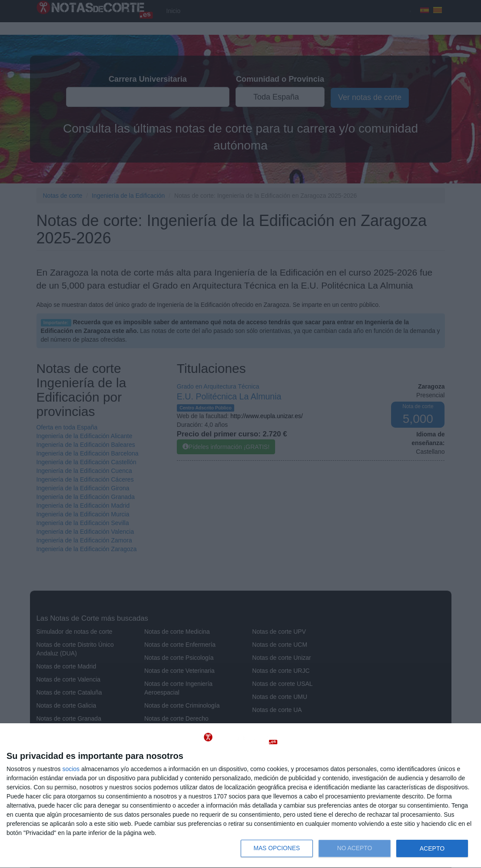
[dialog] (240, 796)
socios (71, 769)
